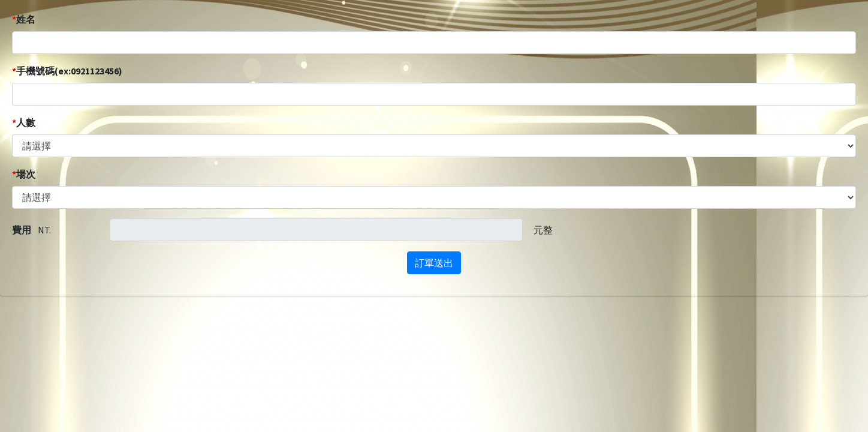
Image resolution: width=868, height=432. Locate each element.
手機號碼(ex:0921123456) (67, 71)
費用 (22, 230)
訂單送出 (434, 263)
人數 (24, 122)
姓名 (24, 19)
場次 (24, 174)
